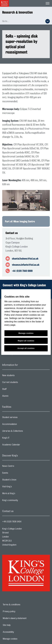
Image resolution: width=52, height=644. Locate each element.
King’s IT (17, 439)
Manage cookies (20, 639)
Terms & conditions (21, 605)
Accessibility (18, 632)
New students (19, 376)
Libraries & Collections (24, 432)
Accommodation (21, 425)
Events (16, 474)
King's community (21, 501)
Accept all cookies (26, 348)
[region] (26, 322)
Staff (15, 390)
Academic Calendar (22, 445)
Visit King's (18, 487)
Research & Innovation (17, 12)
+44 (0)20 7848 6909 (22, 271)
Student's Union (20, 480)
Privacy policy (19, 611)
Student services (21, 418)
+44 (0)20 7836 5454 (12, 522)
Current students (21, 383)
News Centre (19, 467)
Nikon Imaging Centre (24, 221)
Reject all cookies (26, 341)
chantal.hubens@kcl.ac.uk (25, 259)
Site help (16, 625)
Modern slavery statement (24, 618)
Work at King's (20, 494)
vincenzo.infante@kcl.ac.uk (26, 265)
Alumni (16, 397)
